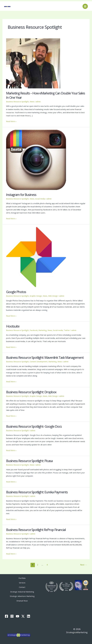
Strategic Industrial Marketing (22, 591)
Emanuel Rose (22, 600)
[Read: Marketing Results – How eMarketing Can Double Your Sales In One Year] (33, 63)
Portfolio (22, 578)
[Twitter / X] (23, 615)
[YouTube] (17, 615)
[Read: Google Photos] (36, 257)
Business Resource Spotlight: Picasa (29, 461)
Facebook (34, 330)
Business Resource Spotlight (17, 102)
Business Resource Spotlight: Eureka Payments (37, 492)
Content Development (39, 362)
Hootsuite (13, 326)
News (32, 102)
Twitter (67, 330)
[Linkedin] (29, 615)
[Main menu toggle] (85, 6)
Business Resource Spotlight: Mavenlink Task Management (45, 357)
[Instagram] (12, 615)
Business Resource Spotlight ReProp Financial (36, 530)
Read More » (11, 121)
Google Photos (16, 292)
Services (22, 582)
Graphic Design (36, 296)
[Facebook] (6, 615)
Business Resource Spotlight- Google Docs (34, 426)
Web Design (53, 296)
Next (84, 565)
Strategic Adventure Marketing (22, 596)
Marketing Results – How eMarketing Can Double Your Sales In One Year (46, 95)
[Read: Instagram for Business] (36, 160)
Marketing (43, 330)
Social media (40, 199)
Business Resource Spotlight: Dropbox (31, 392)
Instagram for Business (21, 195)
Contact (22, 587)
